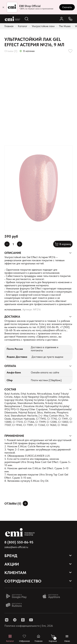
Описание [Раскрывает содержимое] (13, 253)
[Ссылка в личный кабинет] (61, 19)
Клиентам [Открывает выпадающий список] (15, 573)
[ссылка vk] (7, 620)
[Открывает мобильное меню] (67, 638)
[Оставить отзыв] (25, 503)
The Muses (65, 26)
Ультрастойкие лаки (43, 26)
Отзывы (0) (11, 51)
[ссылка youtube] (31, 620)
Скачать (67, 7)
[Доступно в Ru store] (16, 605)
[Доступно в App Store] (53, 596)
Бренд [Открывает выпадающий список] (11, 556)
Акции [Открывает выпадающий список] (12, 564)
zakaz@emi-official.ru (54, 330)
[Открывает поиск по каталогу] (27, 19)
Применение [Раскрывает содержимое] (14, 436)
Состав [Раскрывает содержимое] (10, 389)
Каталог (23, 26)
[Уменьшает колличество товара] (7, 244)
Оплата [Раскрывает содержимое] (10, 366)
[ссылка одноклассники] (23, 620)
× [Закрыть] (3, 7)
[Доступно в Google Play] (16, 596)
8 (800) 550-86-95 (48, 327)
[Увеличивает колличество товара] (20, 244)
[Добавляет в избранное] (70, 51)
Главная (9, 26)
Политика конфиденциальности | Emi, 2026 (29, 626)
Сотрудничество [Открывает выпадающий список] (23, 581)
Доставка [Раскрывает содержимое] (12, 317)
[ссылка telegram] (15, 620)
